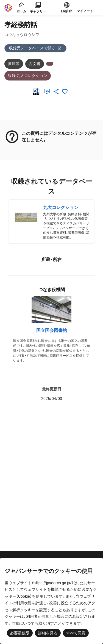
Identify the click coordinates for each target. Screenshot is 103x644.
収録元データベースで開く (35, 48)
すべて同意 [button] (76, 633)
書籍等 (14, 64)
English (67, 7)
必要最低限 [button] (20, 633)
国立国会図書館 (52, 330)
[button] (88, 8)
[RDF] (37, 92)
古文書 (35, 64)
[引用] (48, 92)
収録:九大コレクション (28, 76)
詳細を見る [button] (48, 633)
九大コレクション (61, 207)
